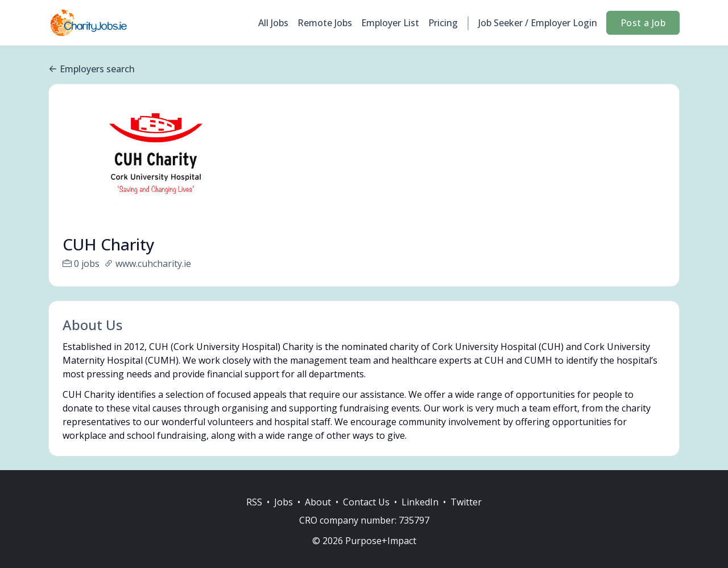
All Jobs (273, 23)
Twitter (466, 516)
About (318, 516)
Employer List (390, 23)
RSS (254, 516)
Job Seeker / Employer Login (538, 23)
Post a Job (643, 23)
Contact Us (366, 516)
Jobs (284, 516)
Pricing (443, 23)
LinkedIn (420, 516)
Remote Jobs (325, 23)
